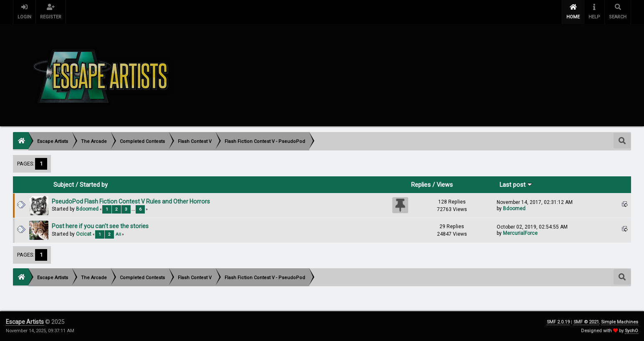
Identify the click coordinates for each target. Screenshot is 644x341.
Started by (94, 185)
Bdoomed (87, 209)
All (118, 234)
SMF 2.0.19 (558, 322)
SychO (631, 331)
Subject (64, 185)
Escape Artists (25, 322)
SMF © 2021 (586, 322)
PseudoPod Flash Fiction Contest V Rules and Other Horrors (131, 201)
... (134, 209)
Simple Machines (620, 322)
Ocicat (84, 234)
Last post (516, 185)
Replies (421, 185)
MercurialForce (520, 233)
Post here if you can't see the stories (100, 226)
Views (445, 185)
